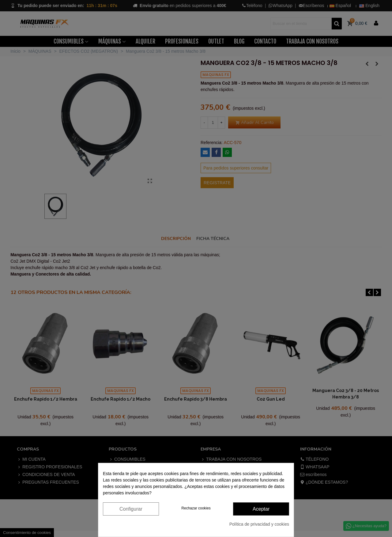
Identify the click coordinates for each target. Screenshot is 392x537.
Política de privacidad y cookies (259, 524)
